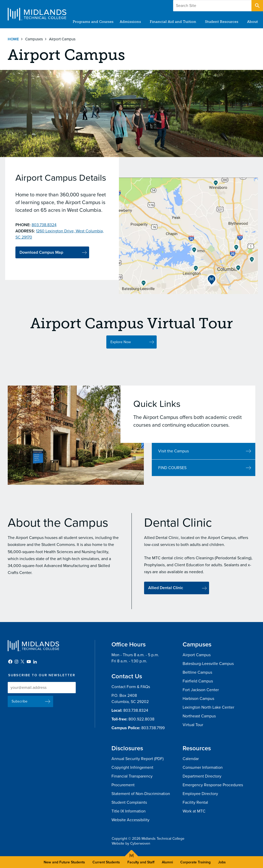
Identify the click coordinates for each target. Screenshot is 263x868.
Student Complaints (129, 802)
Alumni (167, 862)
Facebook (10, 662)
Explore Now (121, 351)
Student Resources (222, 22)
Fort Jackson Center (201, 690)
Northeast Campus (199, 716)
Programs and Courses (93, 22)
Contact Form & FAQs (131, 687)
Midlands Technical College (37, 14)
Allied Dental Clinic (166, 595)
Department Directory (202, 776)
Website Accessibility (130, 820)
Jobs (222, 862)
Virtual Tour (193, 725)
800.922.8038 (141, 719)
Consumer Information (203, 768)
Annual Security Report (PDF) (138, 759)
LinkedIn (35, 662)
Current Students (106, 862)
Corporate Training (195, 862)
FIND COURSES (172, 477)
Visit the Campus (173, 460)
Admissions (130, 22)
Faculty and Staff (141, 862)
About (252, 22)
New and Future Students (64, 862)
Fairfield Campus (198, 681)
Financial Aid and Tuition (173, 22)
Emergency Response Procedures (213, 785)
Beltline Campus (197, 672)
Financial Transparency (132, 776)
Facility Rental (195, 802)
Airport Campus (197, 655)
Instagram (16, 662)
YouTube (29, 662)
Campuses (34, 39)
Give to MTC (207, 5)
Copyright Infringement (132, 768)
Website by (131, 843)
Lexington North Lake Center (208, 707)
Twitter (23, 662)
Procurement (123, 785)
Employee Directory (200, 794)
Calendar (191, 759)
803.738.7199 (153, 728)
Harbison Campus (198, 699)
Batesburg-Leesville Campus (208, 664)
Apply (238, 5)
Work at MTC (194, 811)
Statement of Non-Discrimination (141, 794)
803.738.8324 (136, 710)
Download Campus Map (41, 252)
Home (13, 39)
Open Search (257, 5)
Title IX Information (129, 811)
